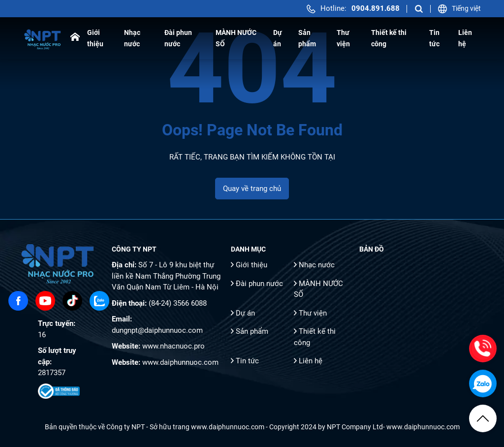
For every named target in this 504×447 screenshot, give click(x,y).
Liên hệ (311, 361)
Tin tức (247, 361)
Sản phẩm (252, 331)
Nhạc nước (317, 265)
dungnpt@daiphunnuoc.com (157, 330)
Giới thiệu (252, 265)
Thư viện (313, 313)
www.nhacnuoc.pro (173, 346)
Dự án (245, 313)
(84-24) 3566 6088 (178, 303)
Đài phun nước (259, 284)
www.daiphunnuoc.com (180, 362)
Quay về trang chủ (252, 189)
